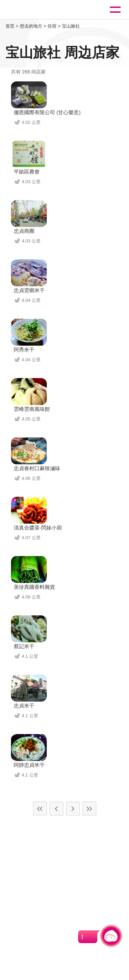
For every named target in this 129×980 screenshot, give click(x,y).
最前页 (40, 809)
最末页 (89, 809)
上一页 (56, 809)
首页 (10, 26)
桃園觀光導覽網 (34, 10)
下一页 (73, 809)
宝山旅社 (71, 26)
